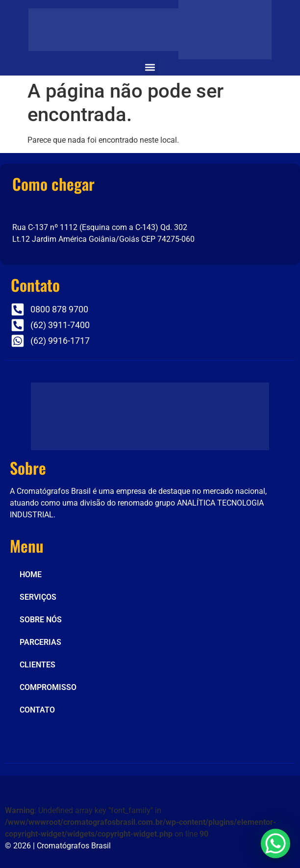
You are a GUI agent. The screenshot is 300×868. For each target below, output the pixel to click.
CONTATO (37, 710)
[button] (150, 67)
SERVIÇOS (38, 597)
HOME (31, 574)
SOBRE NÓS (41, 620)
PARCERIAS (40, 642)
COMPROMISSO (48, 687)
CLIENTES (37, 665)
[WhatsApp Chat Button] (275, 843)
